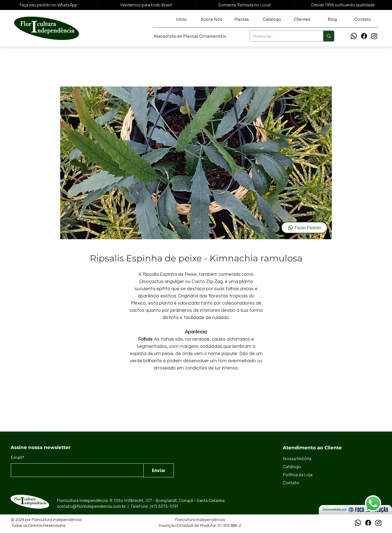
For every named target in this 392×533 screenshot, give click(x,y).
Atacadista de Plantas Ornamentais (190, 36)
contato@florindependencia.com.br (91, 506)
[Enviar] (159, 470)
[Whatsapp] (354, 36)
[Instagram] (374, 36)
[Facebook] (364, 36)
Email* (18, 457)
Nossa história (297, 459)
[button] (242, 19)
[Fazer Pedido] (304, 228)
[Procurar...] (282, 36)
